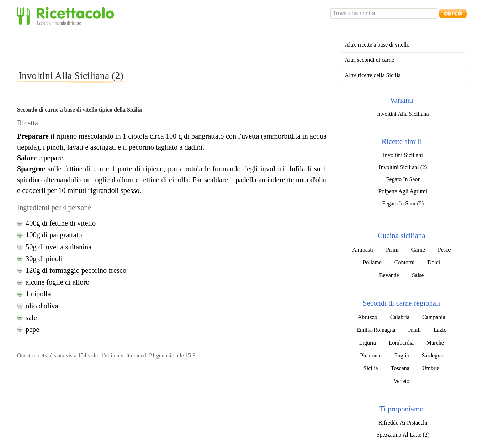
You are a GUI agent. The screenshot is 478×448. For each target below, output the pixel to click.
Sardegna (432, 355)
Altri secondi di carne (370, 60)
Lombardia (401, 343)
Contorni (405, 262)
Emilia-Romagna (376, 330)
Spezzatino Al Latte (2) (403, 435)
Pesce (444, 250)
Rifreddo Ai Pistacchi (403, 423)
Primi (392, 250)
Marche (435, 343)
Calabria (400, 317)
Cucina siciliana (401, 235)
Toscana (400, 368)
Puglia (402, 355)
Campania (434, 317)
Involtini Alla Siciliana (403, 114)
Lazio (440, 330)
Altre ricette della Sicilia (373, 75)
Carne (418, 250)
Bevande (389, 275)
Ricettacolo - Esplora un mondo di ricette (67, 16)
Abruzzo (368, 317)
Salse (418, 275)
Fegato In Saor (403, 179)
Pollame (372, 262)
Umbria (431, 368)
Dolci (434, 262)
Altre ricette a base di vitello (377, 45)
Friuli (414, 330)
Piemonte (371, 355)
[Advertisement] (147, 48)
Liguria (368, 343)
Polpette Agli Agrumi (403, 191)
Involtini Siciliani (403, 155)
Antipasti (363, 250)
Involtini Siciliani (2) (403, 167)
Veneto (402, 381)
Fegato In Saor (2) (403, 203)
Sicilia (371, 368)
